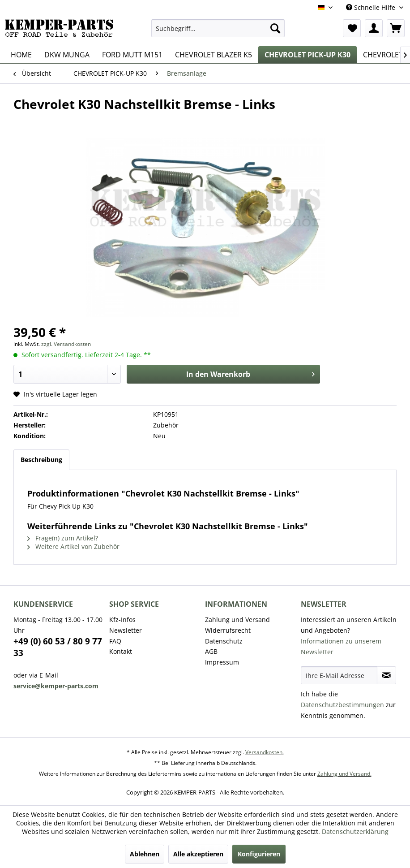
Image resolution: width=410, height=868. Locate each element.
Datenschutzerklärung (355, 831)
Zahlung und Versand (237, 620)
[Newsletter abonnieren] (387, 675)
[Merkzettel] (352, 28)
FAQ (115, 641)
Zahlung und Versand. (344, 774)
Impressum (222, 662)
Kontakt (121, 651)
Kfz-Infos (122, 620)
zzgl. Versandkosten (66, 344)
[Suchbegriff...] (218, 28)
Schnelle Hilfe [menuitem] (372, 7)
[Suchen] (275, 28)
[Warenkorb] (396, 28)
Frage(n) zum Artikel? (63, 538)
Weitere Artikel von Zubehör (73, 546)
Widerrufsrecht (228, 630)
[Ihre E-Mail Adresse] (339, 675)
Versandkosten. (265, 752)
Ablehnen (145, 854)
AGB (211, 651)
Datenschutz (224, 641)
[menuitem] (218, 28)
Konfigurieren (259, 854)
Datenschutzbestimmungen (342, 705)
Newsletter (126, 630)
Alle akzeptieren (198, 854)
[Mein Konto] (374, 28)
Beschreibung (41, 460)
